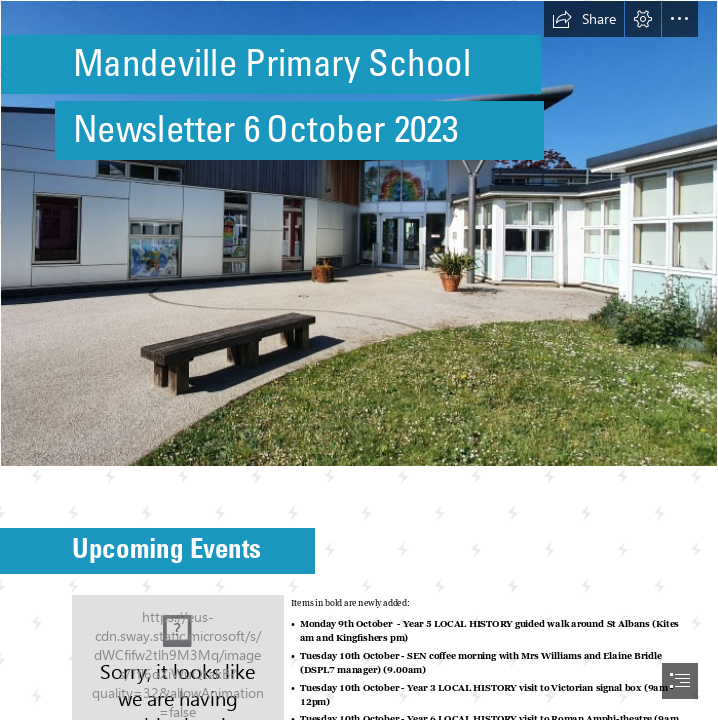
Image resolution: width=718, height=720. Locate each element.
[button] (584, 19)
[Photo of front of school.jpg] (359, 233)
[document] (359, 360)
